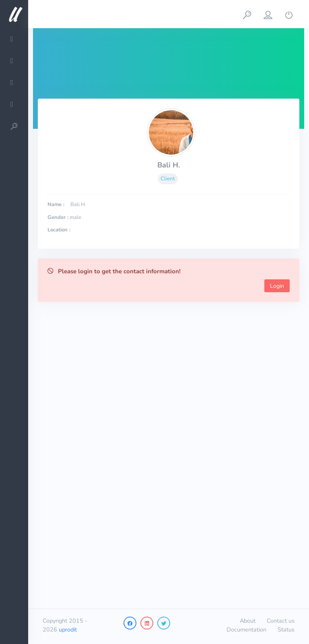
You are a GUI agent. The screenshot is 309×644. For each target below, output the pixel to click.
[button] (247, 14)
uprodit (68, 630)
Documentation (246, 630)
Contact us (281, 621)
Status (286, 630)
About (248, 621)
